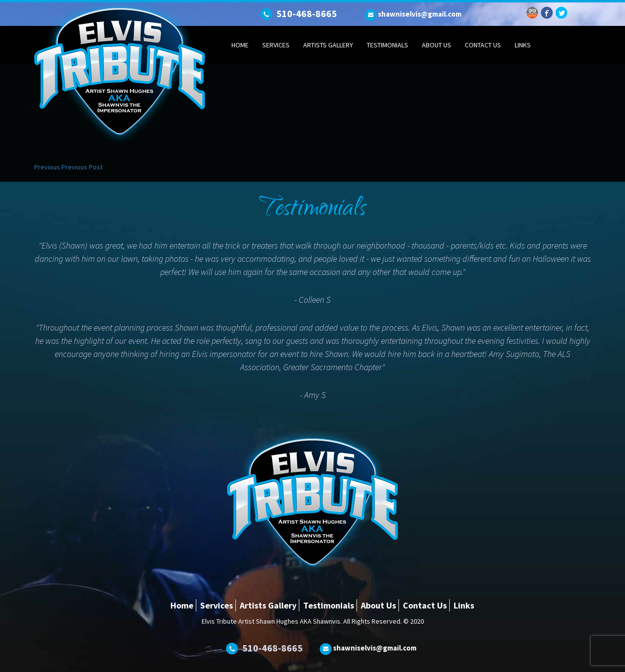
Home (240, 45)
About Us (437, 45)
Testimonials (387, 45)
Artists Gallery (328, 45)
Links (523, 45)
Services (276, 45)
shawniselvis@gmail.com (420, 14)
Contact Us (483, 45)
